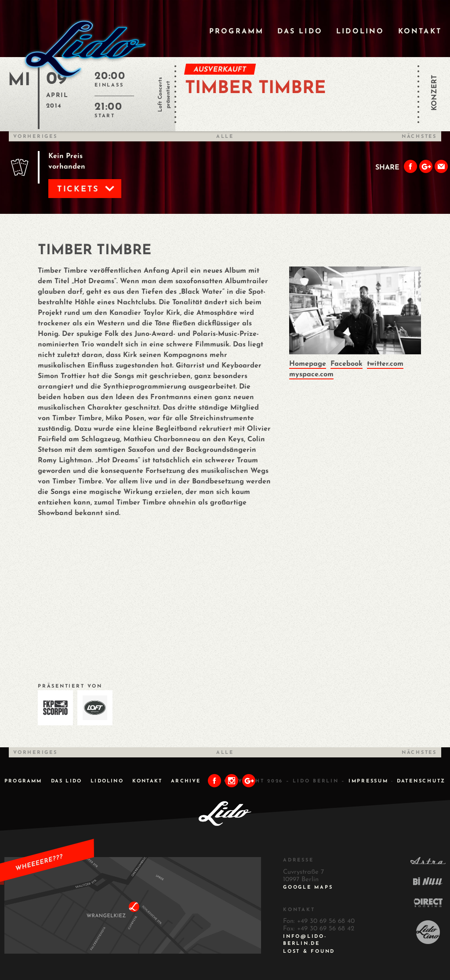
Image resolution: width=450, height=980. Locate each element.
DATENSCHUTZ (421, 781)
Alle (225, 137)
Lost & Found (309, 952)
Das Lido (300, 32)
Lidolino (360, 32)
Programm (237, 32)
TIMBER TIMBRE (256, 89)
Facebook (347, 364)
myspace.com (311, 375)
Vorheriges (35, 137)
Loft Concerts (160, 95)
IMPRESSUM (368, 781)
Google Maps (308, 888)
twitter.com (385, 364)
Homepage (308, 364)
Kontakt (420, 32)
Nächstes (419, 137)
